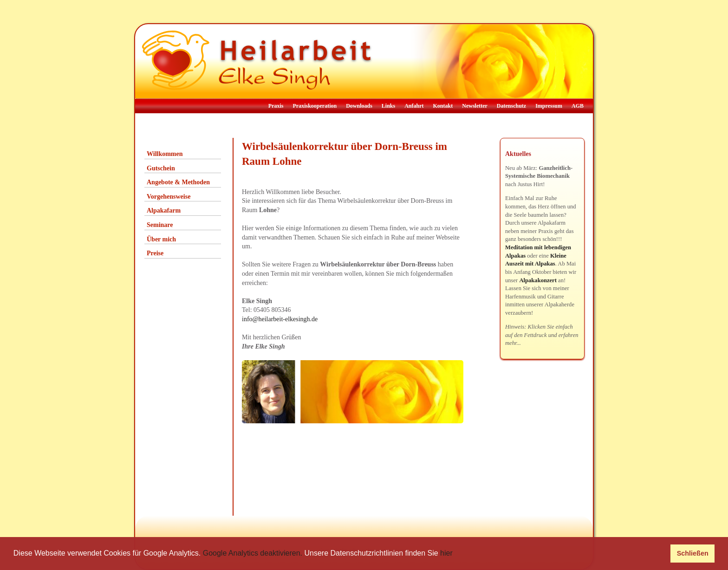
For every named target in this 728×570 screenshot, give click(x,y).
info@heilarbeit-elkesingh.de (280, 319)
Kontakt (443, 106)
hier (446, 553)
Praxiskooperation (315, 106)
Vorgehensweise (169, 197)
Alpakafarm (164, 211)
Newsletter (475, 106)
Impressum (549, 106)
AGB (578, 106)
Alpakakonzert (538, 280)
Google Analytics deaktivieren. (253, 553)
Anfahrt (414, 106)
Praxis (276, 106)
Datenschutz (511, 106)
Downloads (359, 106)
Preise (155, 253)
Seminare (160, 225)
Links (388, 106)
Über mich (161, 239)
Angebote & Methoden (178, 182)
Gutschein (161, 168)
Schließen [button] (693, 553)
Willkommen (165, 154)
